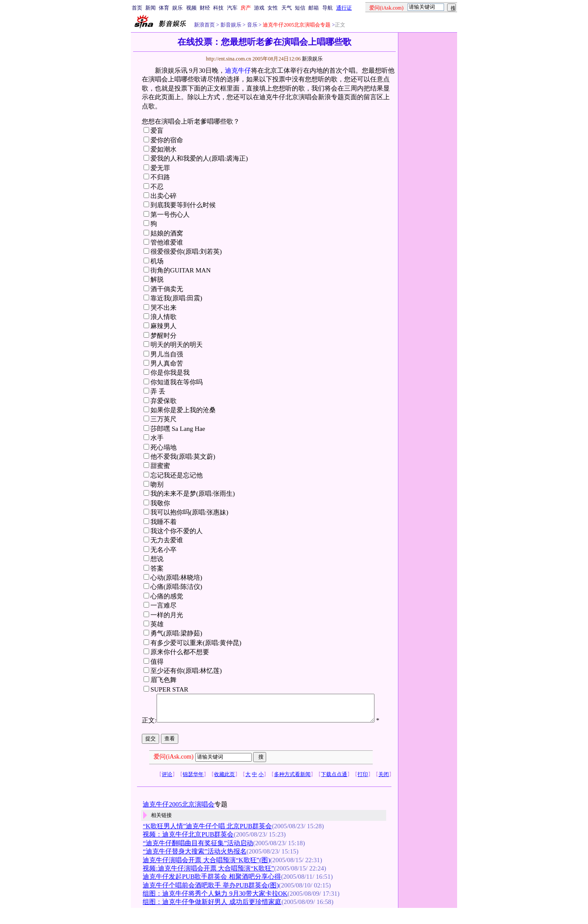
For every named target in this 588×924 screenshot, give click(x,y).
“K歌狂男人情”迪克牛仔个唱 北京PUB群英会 (207, 840)
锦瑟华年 (193, 788)
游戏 (259, 8)
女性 (273, 8)
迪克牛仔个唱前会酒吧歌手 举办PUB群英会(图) (211, 899)
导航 (327, 8)
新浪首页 (204, 25)
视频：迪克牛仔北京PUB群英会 (188, 849)
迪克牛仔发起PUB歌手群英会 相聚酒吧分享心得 (212, 891)
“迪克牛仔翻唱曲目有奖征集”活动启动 (198, 857)
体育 (164, 8)
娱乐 (177, 8)
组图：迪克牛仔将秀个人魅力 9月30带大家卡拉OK (215, 907)
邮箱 (314, 8)
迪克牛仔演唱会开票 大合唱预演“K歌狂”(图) (206, 874)
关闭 (384, 788)
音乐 (252, 25)
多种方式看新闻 (292, 788)
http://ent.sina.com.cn (229, 59)
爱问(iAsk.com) (173, 771)
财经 (205, 8)
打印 (363, 788)
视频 (191, 8)
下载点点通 (334, 788)
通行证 (344, 8)
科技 (218, 8)
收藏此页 (224, 788)
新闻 (150, 8)
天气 (287, 8)
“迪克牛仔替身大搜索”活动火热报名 (194, 866)
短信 (300, 8)
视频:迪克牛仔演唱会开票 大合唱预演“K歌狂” (208, 882)
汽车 (232, 8)
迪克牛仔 (238, 71)
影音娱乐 (231, 25)
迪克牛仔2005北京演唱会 (179, 818)
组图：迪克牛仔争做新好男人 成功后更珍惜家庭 (212, 916)
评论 (167, 788)
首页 (137, 8)
